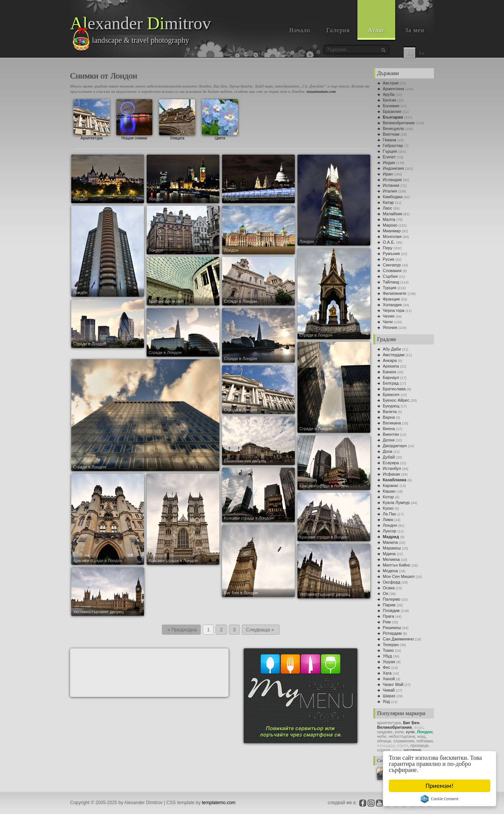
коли (399, 732)
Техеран (391, 645)
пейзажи (425, 741)
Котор (388, 497)
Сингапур (392, 265)
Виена (389, 429)
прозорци (419, 745)
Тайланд (391, 282)
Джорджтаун (395, 446)
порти (402, 745)
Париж (389, 605)
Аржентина (393, 89)
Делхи (389, 440)
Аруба (389, 94)
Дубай (389, 457)
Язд (386, 701)
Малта (389, 219)
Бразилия (392, 111)
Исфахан (391, 474)
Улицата (177, 119)
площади (386, 745)
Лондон (390, 525)
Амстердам (394, 355)
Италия (390, 191)
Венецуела (393, 128)
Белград (391, 383)
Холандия (392, 305)
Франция (391, 299)
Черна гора (394, 310)
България (393, 117)
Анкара (390, 360)
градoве (385, 732)
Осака (389, 588)
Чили (388, 322)
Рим (387, 622)
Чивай (389, 690)
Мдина (389, 554)
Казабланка (394, 480)
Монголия (392, 236)
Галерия (338, 30)
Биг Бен (411, 723)
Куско (388, 508)
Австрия (391, 83)
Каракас (391, 485)
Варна (389, 417)
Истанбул (392, 468)
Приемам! (440, 786)
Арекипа (391, 366)
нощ (421, 736)
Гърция (390, 151)
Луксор (390, 531)
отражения (404, 741)
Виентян (391, 434)
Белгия (390, 100)
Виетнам (391, 134)
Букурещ (391, 406)
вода (419, 727)
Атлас (376, 30)
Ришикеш (392, 628)
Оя (386, 593)
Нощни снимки (134, 119)
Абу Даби (392, 349)
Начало (300, 30)
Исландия (392, 180)
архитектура (389, 723)
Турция (390, 288)
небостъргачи (402, 736)
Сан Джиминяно (398, 639)
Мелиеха (391, 559)
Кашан (389, 491)
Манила (390, 542)
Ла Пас (390, 514)
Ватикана (392, 423)
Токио (388, 650)
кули (410, 732)
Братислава (394, 389)
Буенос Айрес (396, 400)
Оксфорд (391, 582)
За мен (415, 30)
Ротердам (392, 633)
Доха (387, 451)
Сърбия (390, 276)
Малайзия (392, 214)
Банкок (389, 372)
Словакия (392, 271)
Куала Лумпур (396, 502)
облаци (384, 741)
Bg (409, 53)
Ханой (389, 679)
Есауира (391, 463)
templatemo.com (219, 803)
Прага (388, 616)
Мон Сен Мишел (399, 576)
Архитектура (92, 119)
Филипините (394, 293)
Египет (389, 157)
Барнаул (391, 377)
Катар (388, 202)
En (422, 53)
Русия (388, 259)
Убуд (387, 656)
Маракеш (392, 548)
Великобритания (399, 123)
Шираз (389, 696)
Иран (388, 174)
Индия (389, 163)
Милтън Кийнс (397, 565)
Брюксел (391, 394)
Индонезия (393, 168)
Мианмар (392, 231)
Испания (391, 185)
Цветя (220, 119)
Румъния (391, 254)
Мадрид (391, 537)
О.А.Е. (389, 242)
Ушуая (389, 662)
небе (382, 736)
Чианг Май (393, 684)
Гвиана (390, 140)
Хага (387, 673)
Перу (388, 248)
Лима (388, 520)
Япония (390, 327)
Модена (390, 571)
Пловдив (391, 610)
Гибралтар (393, 146)
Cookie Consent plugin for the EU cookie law (440, 799)
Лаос (387, 208)
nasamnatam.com (321, 91)
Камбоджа (393, 197)
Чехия (389, 316)
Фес (387, 667)
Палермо (391, 599)
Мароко (390, 225)
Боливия (391, 106)
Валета (390, 412)
